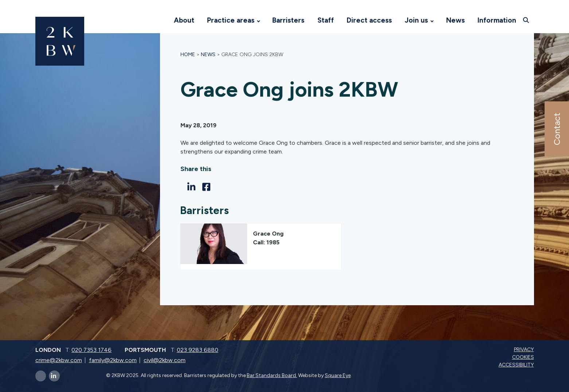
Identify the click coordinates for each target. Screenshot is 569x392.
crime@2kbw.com (59, 360)
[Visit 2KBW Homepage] (160, 20)
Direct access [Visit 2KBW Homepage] (369, 20)
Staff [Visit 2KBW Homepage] (326, 20)
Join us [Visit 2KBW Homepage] (416, 20)
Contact (556, 129)
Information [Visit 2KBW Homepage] (497, 20)
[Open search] (527, 20)
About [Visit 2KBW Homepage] (184, 20)
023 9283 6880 (198, 350)
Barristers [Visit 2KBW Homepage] (288, 20)
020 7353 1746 (91, 350)
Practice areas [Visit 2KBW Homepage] (231, 20)
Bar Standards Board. (272, 375)
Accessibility (517, 365)
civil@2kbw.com (165, 360)
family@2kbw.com (113, 360)
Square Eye (338, 375)
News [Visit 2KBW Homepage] (455, 20)
